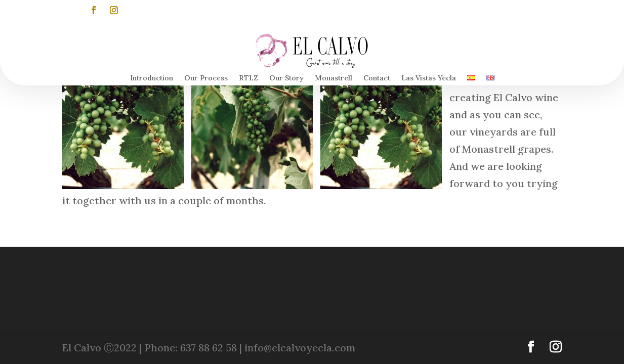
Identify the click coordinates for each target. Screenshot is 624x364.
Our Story (286, 78)
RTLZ (248, 78)
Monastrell (334, 78)
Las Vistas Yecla (429, 78)
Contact (377, 78)
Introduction (152, 78)
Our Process (206, 78)
